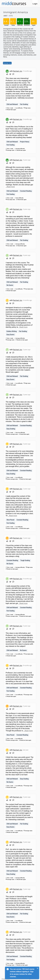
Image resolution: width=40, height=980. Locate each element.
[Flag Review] (13, 75)
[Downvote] (10, 75)
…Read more (10, 187)
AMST (6, 16)
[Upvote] (7, 75)
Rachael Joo (7, 63)
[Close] (38, 968)
